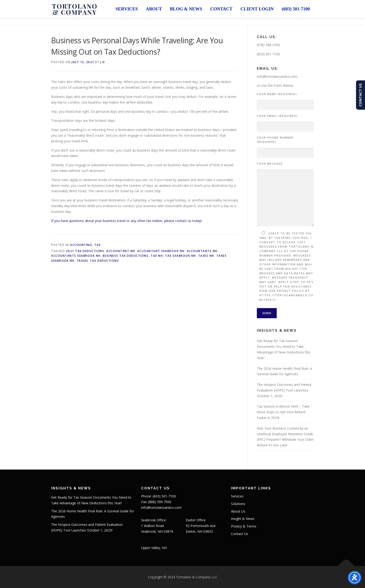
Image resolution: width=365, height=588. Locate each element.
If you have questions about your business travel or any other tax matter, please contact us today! (126, 221)
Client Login (257, 9)
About (154, 9)
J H (103, 62)
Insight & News (243, 519)
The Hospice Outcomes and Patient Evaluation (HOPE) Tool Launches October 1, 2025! (284, 390)
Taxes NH (206, 256)
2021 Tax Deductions (85, 251)
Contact (221, 9)
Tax (98, 245)
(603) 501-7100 (296, 9)
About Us (238, 511)
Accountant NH (121, 251)
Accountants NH (202, 251)
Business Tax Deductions (126, 256)
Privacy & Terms (244, 526)
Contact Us (240, 534)
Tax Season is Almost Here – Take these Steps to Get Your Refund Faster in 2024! (283, 412)
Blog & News (186, 9)
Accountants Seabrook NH (76, 256)
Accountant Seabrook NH (161, 251)
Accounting (81, 245)
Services (127, 9)
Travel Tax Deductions (98, 261)
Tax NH (157, 256)
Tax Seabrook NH (180, 256)
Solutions (238, 504)
